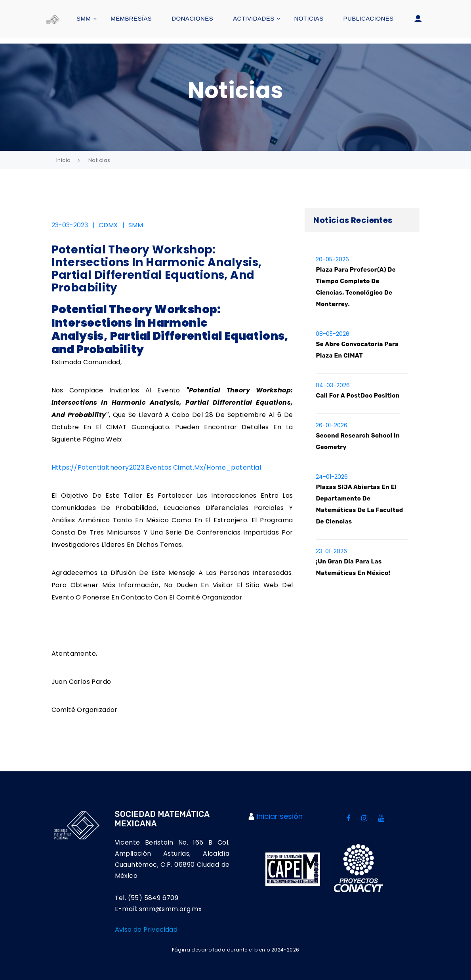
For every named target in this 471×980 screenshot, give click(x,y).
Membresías (131, 18)
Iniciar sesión (280, 817)
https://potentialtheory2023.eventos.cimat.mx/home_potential (156, 468)
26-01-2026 (332, 425)
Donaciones (192, 18)
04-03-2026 (333, 385)
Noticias (309, 18)
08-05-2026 (333, 334)
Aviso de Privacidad (146, 930)
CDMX (108, 225)
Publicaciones (369, 18)
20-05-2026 (332, 259)
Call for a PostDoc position (358, 396)
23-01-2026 (331, 552)
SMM (84, 18)
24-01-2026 (332, 477)
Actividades (254, 18)
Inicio (64, 160)
